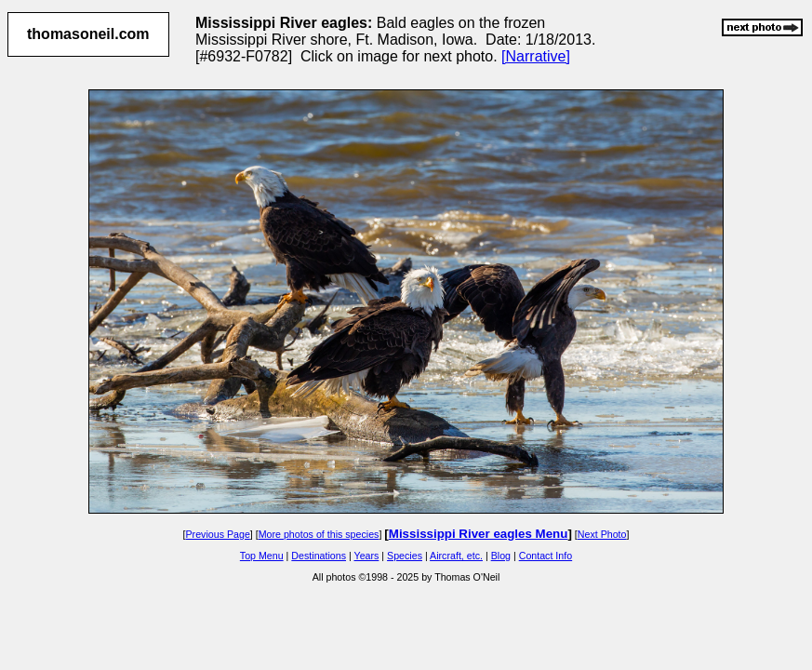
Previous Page (218, 534)
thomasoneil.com (88, 34)
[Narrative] (536, 56)
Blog (501, 556)
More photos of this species (319, 534)
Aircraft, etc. (456, 556)
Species (405, 556)
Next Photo (602, 534)
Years (367, 556)
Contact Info (546, 556)
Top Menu (262, 556)
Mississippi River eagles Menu (479, 534)
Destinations (319, 556)
